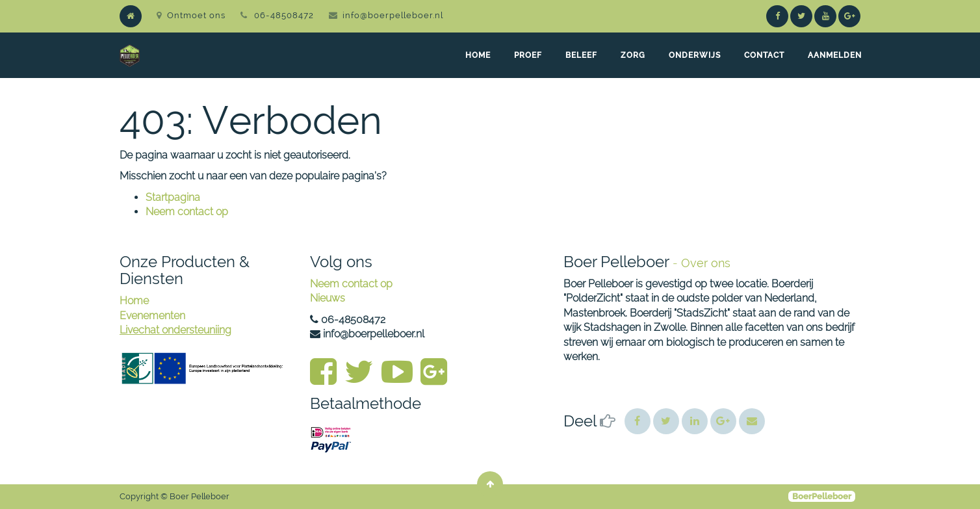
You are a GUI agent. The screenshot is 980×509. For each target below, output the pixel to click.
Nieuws (328, 298)
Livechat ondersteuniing (175, 330)
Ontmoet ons (191, 15)
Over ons (706, 263)
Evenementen (152, 316)
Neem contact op (187, 212)
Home (134, 301)
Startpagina (173, 197)
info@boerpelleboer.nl (393, 15)
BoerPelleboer (822, 496)
